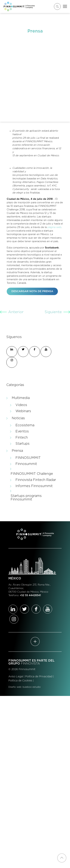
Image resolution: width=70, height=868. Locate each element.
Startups (22, 444)
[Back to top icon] (62, 858)
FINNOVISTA (30, 664)
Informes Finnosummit (34, 486)
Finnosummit (26, 464)
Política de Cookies (20, 681)
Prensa (17, 451)
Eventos (22, 431)
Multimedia (21, 398)
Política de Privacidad (39, 677)
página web (54, 227)
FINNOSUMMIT (28, 458)
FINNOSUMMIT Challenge (32, 474)
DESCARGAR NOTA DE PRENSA (32, 291)
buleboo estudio (32, 687)
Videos (21, 405)
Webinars (23, 411)
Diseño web (15, 687)
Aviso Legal (16, 677)
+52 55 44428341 (30, 595)
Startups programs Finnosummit (26, 498)
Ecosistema (25, 425)
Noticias (18, 418)
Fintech (22, 438)
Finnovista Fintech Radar (36, 480)
